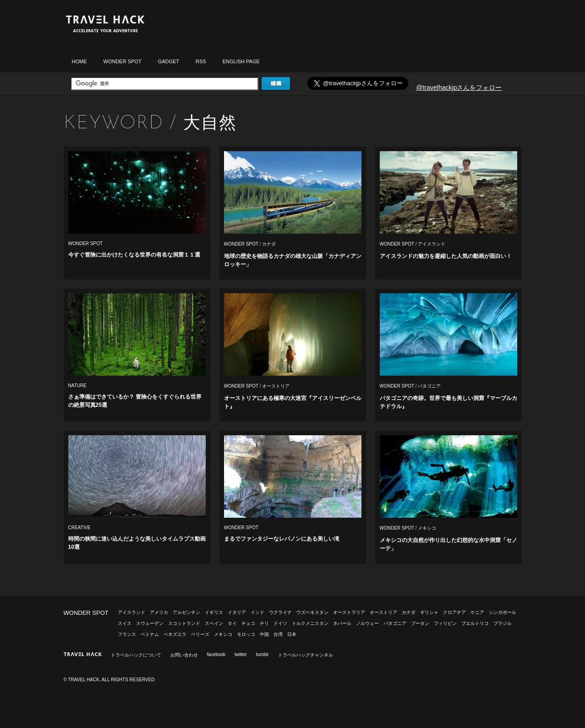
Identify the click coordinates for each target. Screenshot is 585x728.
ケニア (477, 612)
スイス (125, 623)
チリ (264, 623)
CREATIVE (79, 528)
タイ (232, 623)
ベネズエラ (175, 634)
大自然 (210, 123)
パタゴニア (429, 386)
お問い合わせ (184, 655)
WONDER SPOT (123, 61)
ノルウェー (367, 623)
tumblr (262, 654)
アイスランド (432, 244)
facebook (216, 654)
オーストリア (276, 386)
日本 (292, 634)
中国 (264, 634)
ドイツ (280, 623)
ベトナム (150, 634)
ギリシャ (429, 612)
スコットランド (184, 623)
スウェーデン (150, 623)
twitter (241, 654)
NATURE (77, 386)
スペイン (214, 623)
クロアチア (454, 612)
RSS (201, 61)
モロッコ (246, 634)
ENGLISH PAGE (241, 61)
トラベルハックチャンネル (306, 655)
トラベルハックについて (136, 655)
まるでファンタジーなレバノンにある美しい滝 (282, 539)
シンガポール (503, 612)
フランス (127, 634)
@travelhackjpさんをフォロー (459, 88)
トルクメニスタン (310, 623)
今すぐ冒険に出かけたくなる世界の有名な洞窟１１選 (134, 255)
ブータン (420, 623)
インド (257, 612)
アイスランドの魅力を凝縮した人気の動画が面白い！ (446, 256)
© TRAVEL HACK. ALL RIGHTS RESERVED (109, 680)
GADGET (169, 61)
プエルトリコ (475, 623)
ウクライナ (280, 612)
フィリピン (445, 623)
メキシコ (427, 528)
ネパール (342, 623)
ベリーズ (200, 634)
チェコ (248, 623)
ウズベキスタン (312, 612)
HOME (79, 61)
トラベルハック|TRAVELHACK (105, 24)
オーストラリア (349, 612)
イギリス (214, 612)
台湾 (278, 634)
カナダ (269, 244)
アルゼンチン (186, 612)
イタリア (237, 612)
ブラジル (503, 623)
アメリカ (159, 612)
